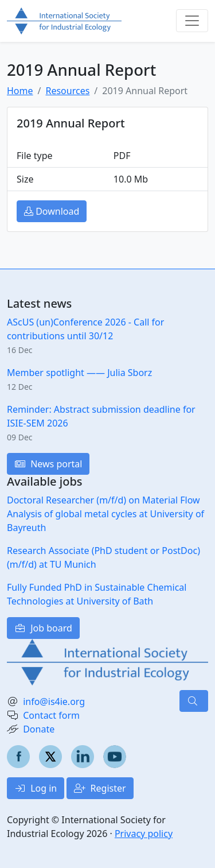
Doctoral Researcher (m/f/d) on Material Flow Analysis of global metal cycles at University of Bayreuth (105, 514)
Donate (39, 729)
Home (20, 91)
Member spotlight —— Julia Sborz (79, 373)
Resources (67, 91)
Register (100, 788)
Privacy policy (144, 834)
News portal (48, 464)
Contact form (51, 715)
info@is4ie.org (54, 702)
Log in (36, 788)
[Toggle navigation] (192, 21)
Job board (43, 628)
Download (52, 211)
